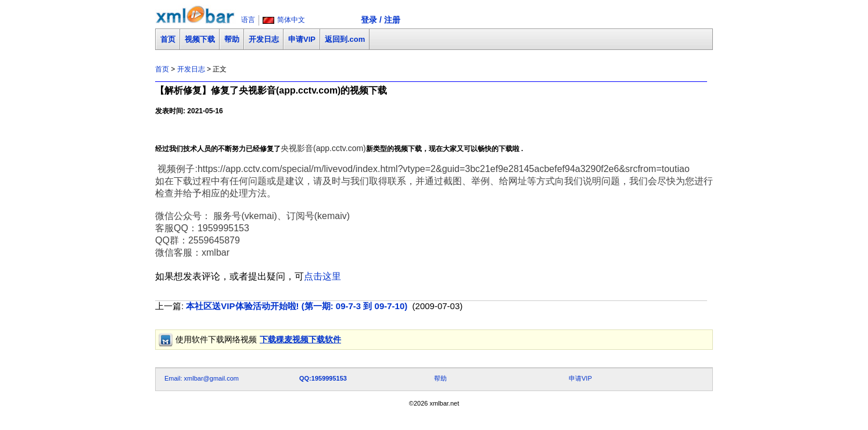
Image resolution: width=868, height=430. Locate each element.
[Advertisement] (367, 354)
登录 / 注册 (381, 20)
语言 (248, 20)
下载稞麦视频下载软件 (300, 339)
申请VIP (302, 39)
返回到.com (345, 39)
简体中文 (291, 20)
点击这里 (322, 276)
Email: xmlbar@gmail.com (202, 378)
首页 (168, 39)
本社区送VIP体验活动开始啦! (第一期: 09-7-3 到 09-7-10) (297, 306)
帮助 (232, 39)
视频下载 (200, 39)
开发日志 (264, 39)
